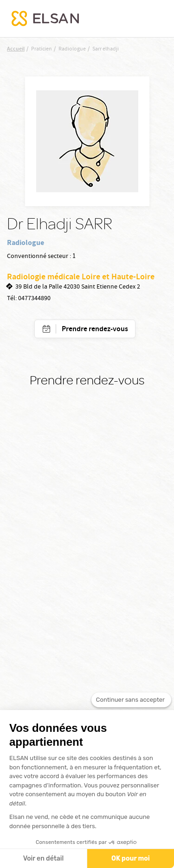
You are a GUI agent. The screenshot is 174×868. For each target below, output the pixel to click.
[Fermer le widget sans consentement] (131, 704)
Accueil (16, 49)
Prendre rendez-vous (95, 330)
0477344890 (34, 299)
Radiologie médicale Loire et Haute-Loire (81, 277)
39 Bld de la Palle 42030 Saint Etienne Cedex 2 (78, 287)
